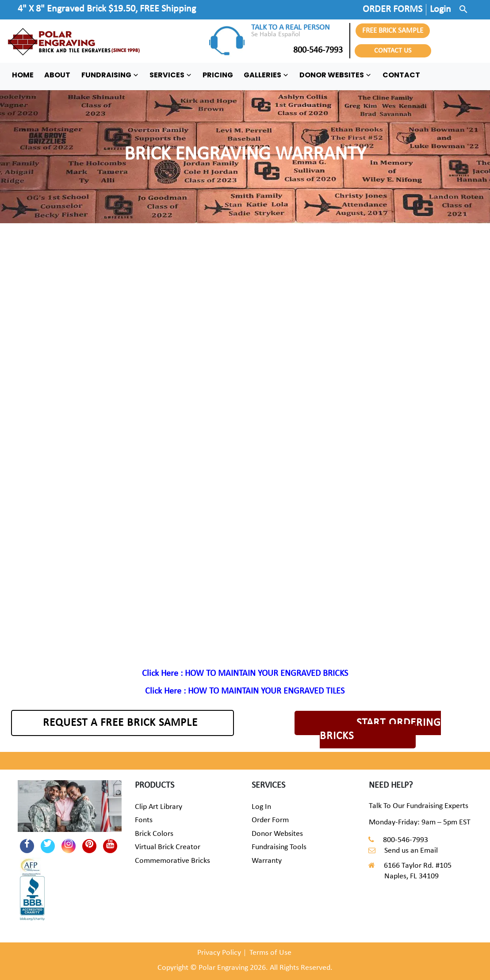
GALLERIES (266, 75)
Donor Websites (277, 834)
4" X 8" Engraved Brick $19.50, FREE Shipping (107, 9)
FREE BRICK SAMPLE (393, 31)
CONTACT (401, 75)
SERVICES (171, 75)
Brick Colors (154, 834)
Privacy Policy (219, 953)
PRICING (218, 75)
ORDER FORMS (392, 10)
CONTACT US (393, 51)
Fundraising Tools (279, 847)
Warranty (267, 861)
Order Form (270, 820)
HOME (23, 75)
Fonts (144, 820)
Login (440, 10)
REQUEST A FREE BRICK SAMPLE (120, 723)
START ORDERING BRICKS (380, 730)
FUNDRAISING (110, 75)
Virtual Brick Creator (168, 847)
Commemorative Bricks (172, 861)
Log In (261, 807)
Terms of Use (270, 953)
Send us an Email (411, 851)
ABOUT (57, 75)
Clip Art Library (159, 807)
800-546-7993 (297, 50)
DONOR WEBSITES (335, 75)
